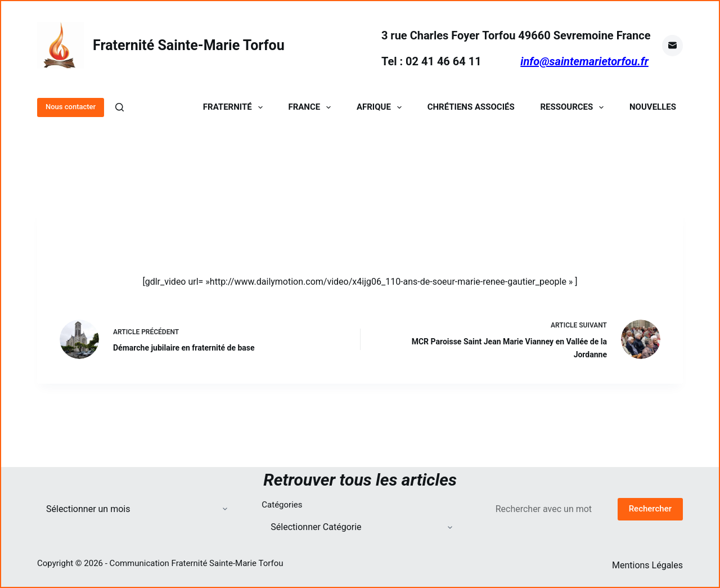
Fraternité (235, 107)
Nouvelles (653, 107)
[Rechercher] (120, 107)
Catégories (282, 505)
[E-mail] (673, 46)
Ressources (574, 107)
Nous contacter (71, 107)
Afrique (381, 107)
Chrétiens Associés (471, 107)
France (312, 107)
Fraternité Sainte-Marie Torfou (189, 45)
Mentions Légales (647, 565)
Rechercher (650, 509)
